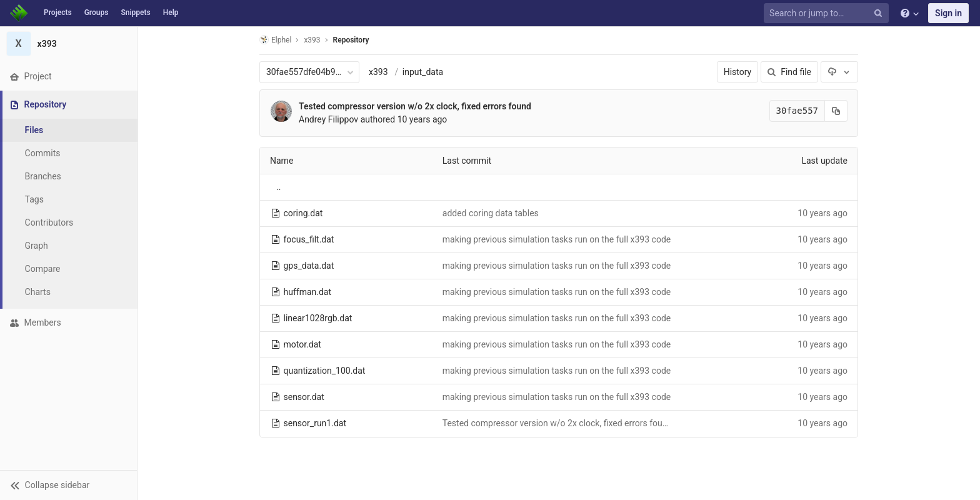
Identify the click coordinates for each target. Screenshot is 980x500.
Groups (97, 12)
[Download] (839, 72)
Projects (58, 12)
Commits (43, 153)
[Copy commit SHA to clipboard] (836, 111)
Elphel (275, 40)
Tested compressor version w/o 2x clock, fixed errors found (415, 106)
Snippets (135, 12)
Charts (38, 292)
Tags (34, 199)
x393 (378, 72)
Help (171, 12)
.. (278, 187)
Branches (43, 176)
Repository (351, 40)
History (738, 72)
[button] (68, 485)
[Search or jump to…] (828, 13)
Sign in (948, 13)
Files (34, 130)
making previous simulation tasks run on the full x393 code (557, 239)
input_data (423, 72)
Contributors (49, 222)
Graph (37, 246)
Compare (43, 269)
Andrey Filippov (328, 119)
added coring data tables (491, 213)
